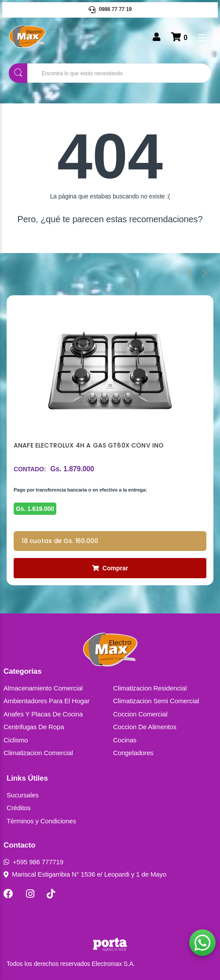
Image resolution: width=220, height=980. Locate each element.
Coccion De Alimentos (145, 727)
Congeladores (133, 753)
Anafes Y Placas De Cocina (43, 714)
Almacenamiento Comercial (43, 688)
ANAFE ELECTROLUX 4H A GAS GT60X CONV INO (89, 445)
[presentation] (190, 273)
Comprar (110, 568)
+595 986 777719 (33, 862)
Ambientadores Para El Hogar (47, 701)
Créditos (19, 808)
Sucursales (23, 795)
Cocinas (125, 740)
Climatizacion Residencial (150, 688)
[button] (202, 943)
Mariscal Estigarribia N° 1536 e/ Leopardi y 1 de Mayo (85, 874)
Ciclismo (16, 740)
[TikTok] (51, 894)
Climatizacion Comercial (38, 753)
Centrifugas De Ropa (34, 727)
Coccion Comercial (140, 714)
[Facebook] (8, 894)
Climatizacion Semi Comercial (156, 701)
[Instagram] (30, 894)
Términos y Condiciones (41, 821)
